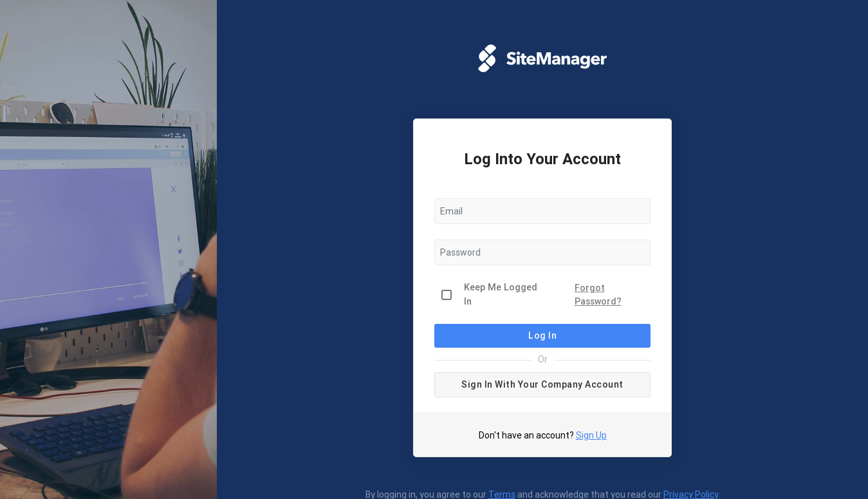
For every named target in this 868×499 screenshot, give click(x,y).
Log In (542, 335)
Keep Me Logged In (501, 294)
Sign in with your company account (542, 384)
